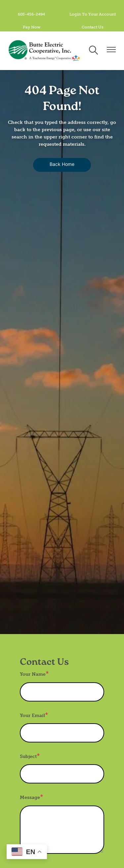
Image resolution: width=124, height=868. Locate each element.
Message (30, 797)
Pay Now (32, 27)
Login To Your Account (93, 14)
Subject (28, 756)
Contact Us (93, 27)
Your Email (32, 716)
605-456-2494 (31, 14)
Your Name (33, 674)
